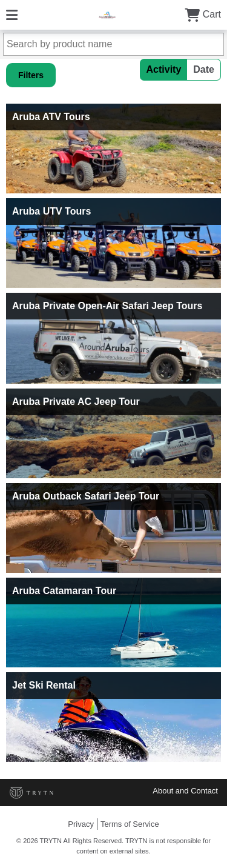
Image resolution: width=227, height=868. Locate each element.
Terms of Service (130, 824)
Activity (164, 69)
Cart (203, 14)
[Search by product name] (113, 44)
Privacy (81, 824)
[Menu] (12, 14)
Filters (31, 75)
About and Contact (185, 791)
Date (204, 69)
